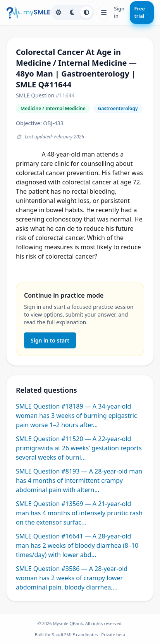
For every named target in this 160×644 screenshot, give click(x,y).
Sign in (119, 12)
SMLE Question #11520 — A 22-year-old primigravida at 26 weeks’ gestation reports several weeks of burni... (79, 448)
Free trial (140, 12)
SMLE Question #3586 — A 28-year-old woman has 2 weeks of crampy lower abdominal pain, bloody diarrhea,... (72, 578)
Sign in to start (50, 340)
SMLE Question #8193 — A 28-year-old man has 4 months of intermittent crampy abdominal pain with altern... (79, 480)
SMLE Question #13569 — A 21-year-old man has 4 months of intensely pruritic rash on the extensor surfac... (79, 513)
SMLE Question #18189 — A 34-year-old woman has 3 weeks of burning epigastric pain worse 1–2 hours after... (76, 416)
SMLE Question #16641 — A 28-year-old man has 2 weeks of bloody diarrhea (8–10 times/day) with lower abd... (77, 545)
